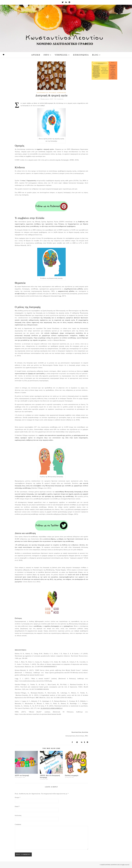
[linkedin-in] (66, 2)
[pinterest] (69, 2)
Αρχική (36, 55)
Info (46, 55)
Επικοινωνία (81, 55)
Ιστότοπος (18, 815)
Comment (18, 824)
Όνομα (18, 797)
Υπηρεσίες (61, 55)
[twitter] (63, 2)
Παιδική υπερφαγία (72, 775)
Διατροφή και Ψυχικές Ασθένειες (51, 93)
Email (17, 806)
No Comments (59, 99)
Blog (95, 55)
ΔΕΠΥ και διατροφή (22, 775)
